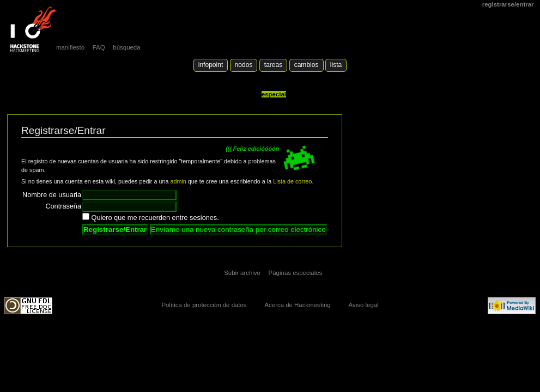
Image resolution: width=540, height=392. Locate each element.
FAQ (99, 47)
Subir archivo (242, 273)
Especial (274, 94)
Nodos (244, 65)
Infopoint (211, 65)
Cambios (307, 65)
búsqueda (126, 47)
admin (178, 181)
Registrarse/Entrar (508, 4)
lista (336, 65)
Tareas (273, 65)
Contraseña (63, 206)
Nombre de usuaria (52, 195)
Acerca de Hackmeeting (297, 305)
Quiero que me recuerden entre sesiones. (155, 218)
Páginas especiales (296, 273)
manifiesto (70, 47)
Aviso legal (364, 305)
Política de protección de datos (204, 305)
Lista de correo (292, 181)
